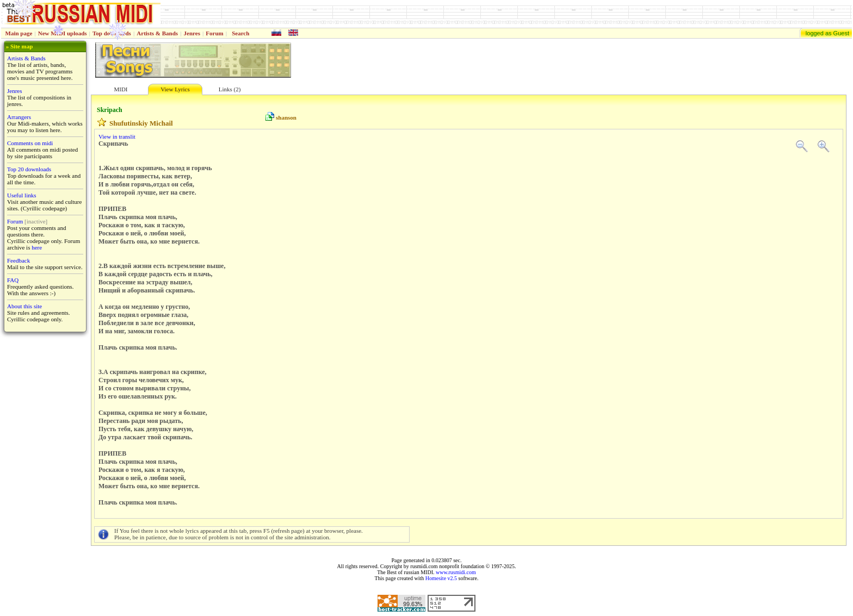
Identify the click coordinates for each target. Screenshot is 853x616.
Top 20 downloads (29, 169)
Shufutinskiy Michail (141, 123)
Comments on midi (30, 143)
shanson (286, 117)
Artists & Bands (157, 33)
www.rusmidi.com (456, 572)
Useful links (21, 195)
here (37, 247)
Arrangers (19, 117)
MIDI (120, 89)
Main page (19, 33)
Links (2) (230, 89)
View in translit (117, 136)
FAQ (13, 280)
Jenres (192, 33)
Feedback (18, 260)
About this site (24, 306)
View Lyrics (175, 89)
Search (240, 33)
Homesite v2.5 (441, 578)
